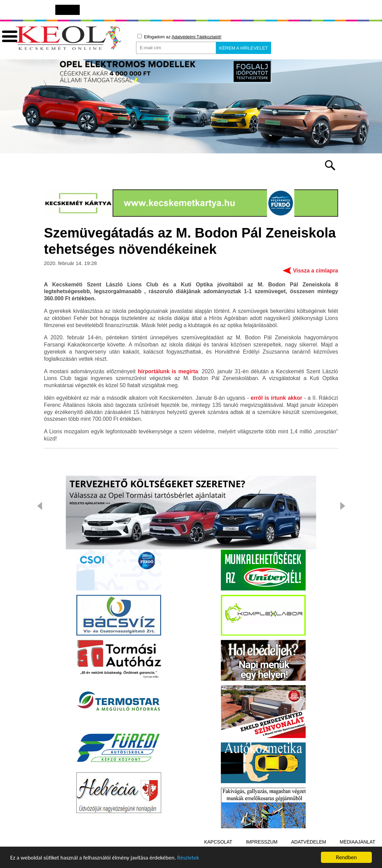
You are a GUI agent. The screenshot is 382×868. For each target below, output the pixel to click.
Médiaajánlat (357, 842)
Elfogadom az (179, 37)
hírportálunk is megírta (168, 371)
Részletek (188, 859)
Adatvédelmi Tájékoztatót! (197, 37)
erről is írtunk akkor (276, 398)
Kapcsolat (218, 842)
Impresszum (262, 842)
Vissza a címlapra (315, 271)
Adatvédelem (309, 842)
